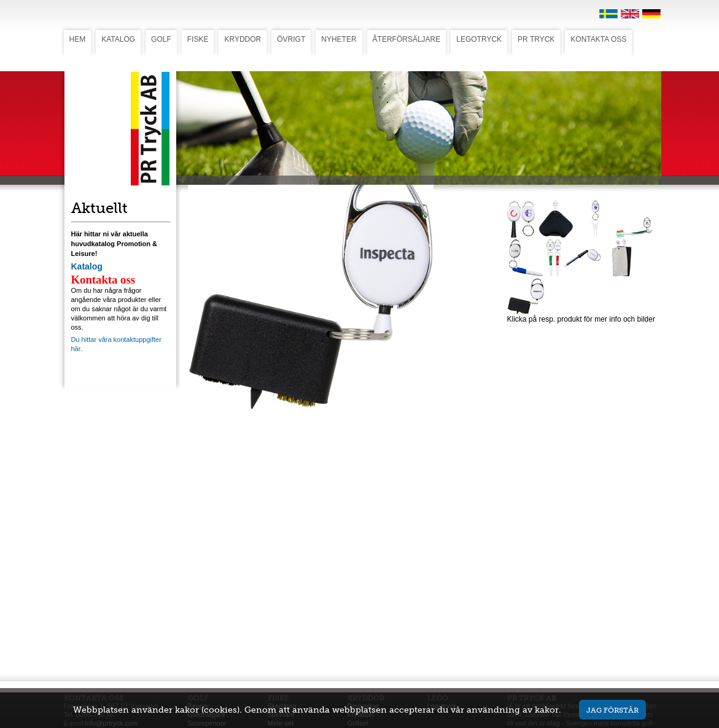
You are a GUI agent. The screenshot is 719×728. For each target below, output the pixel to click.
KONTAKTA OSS (598, 39)
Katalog (87, 266)
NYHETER (339, 39)
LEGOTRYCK (479, 39)
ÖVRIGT (291, 39)
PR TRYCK (536, 39)
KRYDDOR (243, 39)
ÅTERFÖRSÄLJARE (407, 39)
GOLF (161, 39)
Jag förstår (612, 710)
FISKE (198, 39)
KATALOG (118, 39)
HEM (78, 39)
